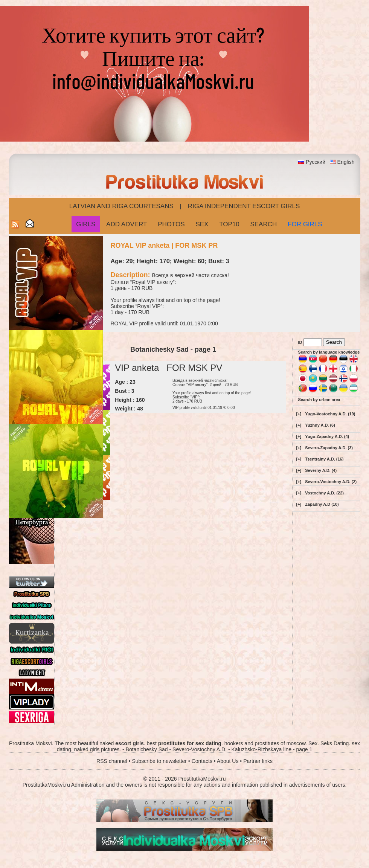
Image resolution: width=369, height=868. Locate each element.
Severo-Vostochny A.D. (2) (331, 482)
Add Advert (127, 224)
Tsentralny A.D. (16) (324, 459)
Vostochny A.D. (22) (324, 493)
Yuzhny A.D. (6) (320, 425)
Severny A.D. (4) (321, 470)
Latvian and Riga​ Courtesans (121, 206)
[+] (299, 414)
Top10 (229, 224)
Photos (171, 224)
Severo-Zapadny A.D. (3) (329, 448)
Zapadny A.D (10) (322, 504)
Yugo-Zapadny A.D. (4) (327, 436)
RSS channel (112, 761)
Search (263, 224)
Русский (316, 162)
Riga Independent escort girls (244, 206)
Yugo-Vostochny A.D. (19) (330, 414)
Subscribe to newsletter (159, 761)
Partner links (258, 761)
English (346, 162)
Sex (202, 224)
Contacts (202, 761)
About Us (228, 761)
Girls (86, 224)
